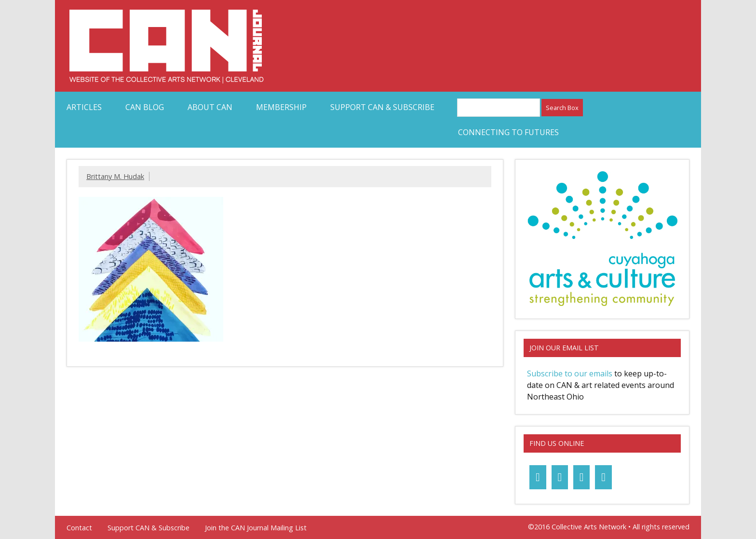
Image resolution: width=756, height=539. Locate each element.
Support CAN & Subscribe (382, 107)
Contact (79, 528)
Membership (281, 107)
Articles (84, 107)
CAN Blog (145, 107)
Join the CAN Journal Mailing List (256, 528)
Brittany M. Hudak (115, 176)
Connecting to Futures (508, 132)
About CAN (210, 107)
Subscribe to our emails (570, 373)
